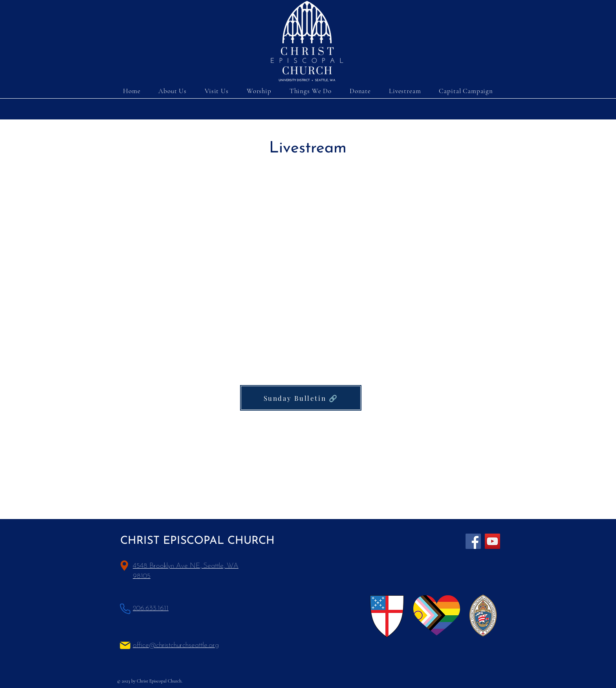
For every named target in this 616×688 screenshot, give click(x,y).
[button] (217, 91)
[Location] (124, 566)
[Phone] (125, 609)
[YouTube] (492, 541)
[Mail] (125, 645)
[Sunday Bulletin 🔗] (301, 398)
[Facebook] (473, 541)
